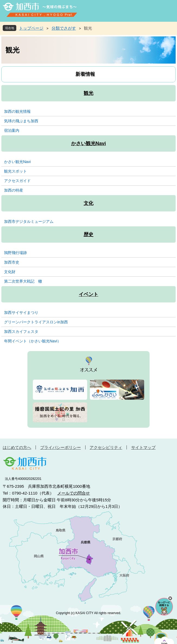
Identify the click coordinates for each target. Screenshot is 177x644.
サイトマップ (143, 447)
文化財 (10, 272)
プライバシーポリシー (61, 447)
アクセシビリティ (106, 447)
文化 (88, 203)
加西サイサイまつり (21, 312)
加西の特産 (14, 190)
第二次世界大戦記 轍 (23, 281)
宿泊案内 (12, 130)
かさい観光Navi (88, 143)
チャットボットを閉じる (170, 598)
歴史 (88, 235)
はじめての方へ (17, 447)
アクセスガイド (17, 181)
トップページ (31, 28)
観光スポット (15, 171)
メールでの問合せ (74, 493)
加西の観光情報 (17, 111)
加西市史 (12, 262)
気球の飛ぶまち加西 (21, 121)
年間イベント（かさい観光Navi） (33, 341)
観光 (88, 93)
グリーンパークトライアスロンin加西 (36, 322)
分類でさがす (64, 28)
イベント (88, 294)
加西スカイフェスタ (21, 332)
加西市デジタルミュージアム (29, 221)
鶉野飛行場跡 (15, 253)
